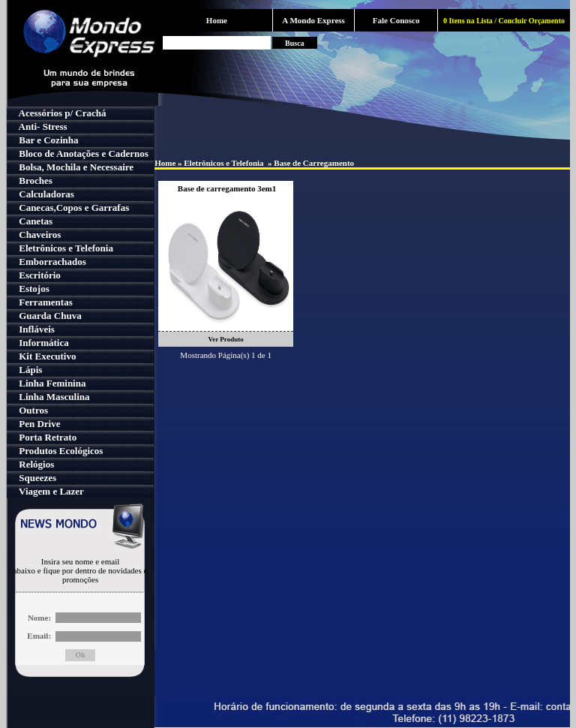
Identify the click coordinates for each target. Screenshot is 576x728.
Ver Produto (226, 339)
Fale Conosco (396, 20)
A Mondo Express (313, 20)
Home (217, 20)
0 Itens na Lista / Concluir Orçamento (504, 21)
